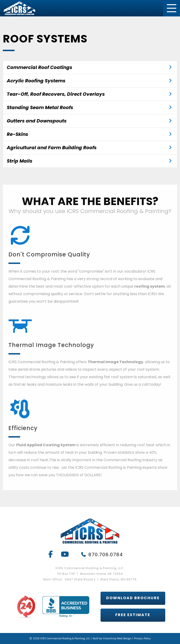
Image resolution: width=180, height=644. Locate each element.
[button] (133, 598)
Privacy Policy (142, 638)
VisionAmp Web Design (117, 638)
